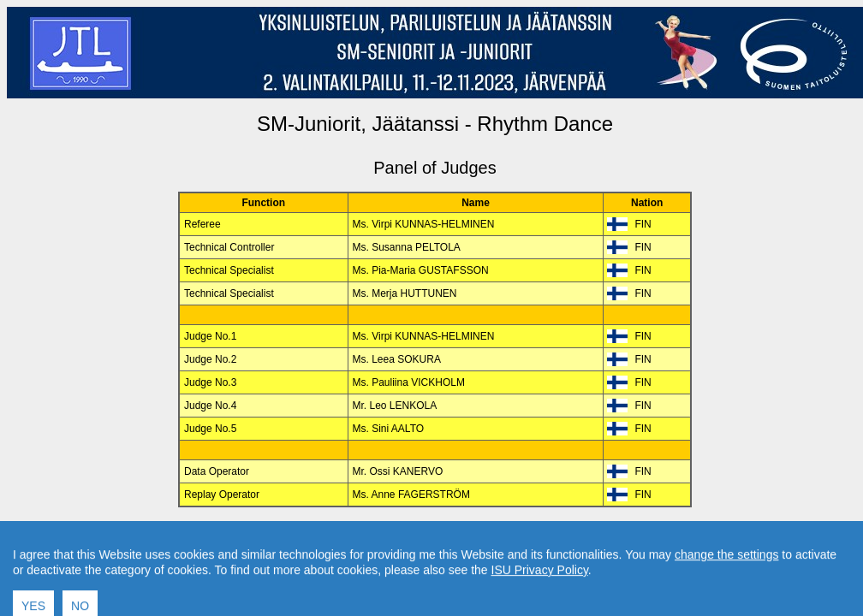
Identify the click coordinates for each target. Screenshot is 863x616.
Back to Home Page (362, 536)
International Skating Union (409, 565)
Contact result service (496, 536)
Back (290, 536)
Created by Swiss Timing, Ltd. (628, 536)
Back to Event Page (219, 536)
